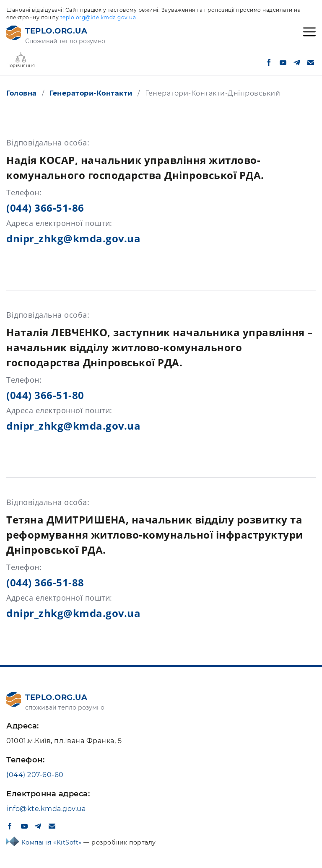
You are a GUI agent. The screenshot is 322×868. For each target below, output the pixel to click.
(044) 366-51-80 (45, 395)
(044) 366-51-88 (45, 582)
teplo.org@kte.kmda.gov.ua (98, 17)
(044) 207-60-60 (35, 775)
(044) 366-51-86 (45, 208)
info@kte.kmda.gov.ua (46, 809)
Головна (22, 93)
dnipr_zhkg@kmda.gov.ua (73, 238)
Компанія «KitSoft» (53, 842)
